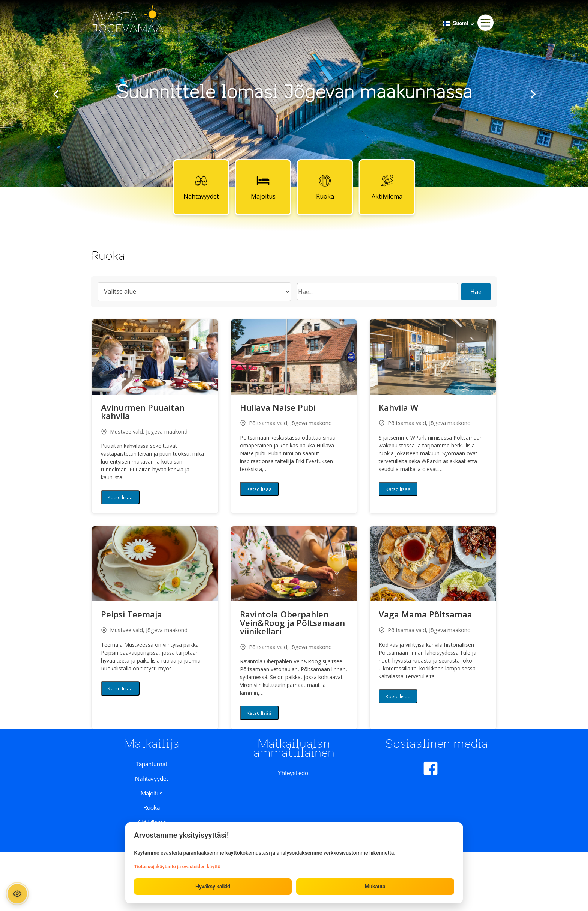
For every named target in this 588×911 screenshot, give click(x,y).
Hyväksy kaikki (213, 886)
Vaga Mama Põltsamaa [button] (425, 615)
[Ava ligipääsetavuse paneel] (18, 893)
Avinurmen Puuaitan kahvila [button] (143, 413)
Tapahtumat (151, 764)
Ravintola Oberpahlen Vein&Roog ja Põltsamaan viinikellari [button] (292, 624)
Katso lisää (120, 497)
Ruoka (325, 187)
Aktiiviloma (387, 187)
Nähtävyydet (201, 187)
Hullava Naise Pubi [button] (278, 408)
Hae (476, 292)
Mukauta (375, 886)
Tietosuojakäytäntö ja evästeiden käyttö (177, 866)
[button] (155, 357)
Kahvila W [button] (398, 408)
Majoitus (263, 187)
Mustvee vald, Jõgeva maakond (144, 431)
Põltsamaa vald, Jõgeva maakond (286, 423)
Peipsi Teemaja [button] (131, 615)
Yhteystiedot (294, 773)
